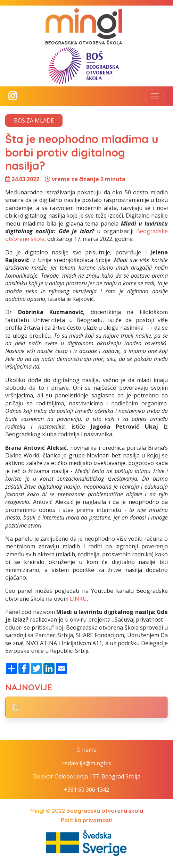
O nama (86, 750)
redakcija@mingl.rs (87, 763)
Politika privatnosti (87, 820)
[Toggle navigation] (155, 96)
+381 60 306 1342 (86, 790)
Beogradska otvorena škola (105, 811)
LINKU (78, 599)
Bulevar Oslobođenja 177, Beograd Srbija (87, 776)
